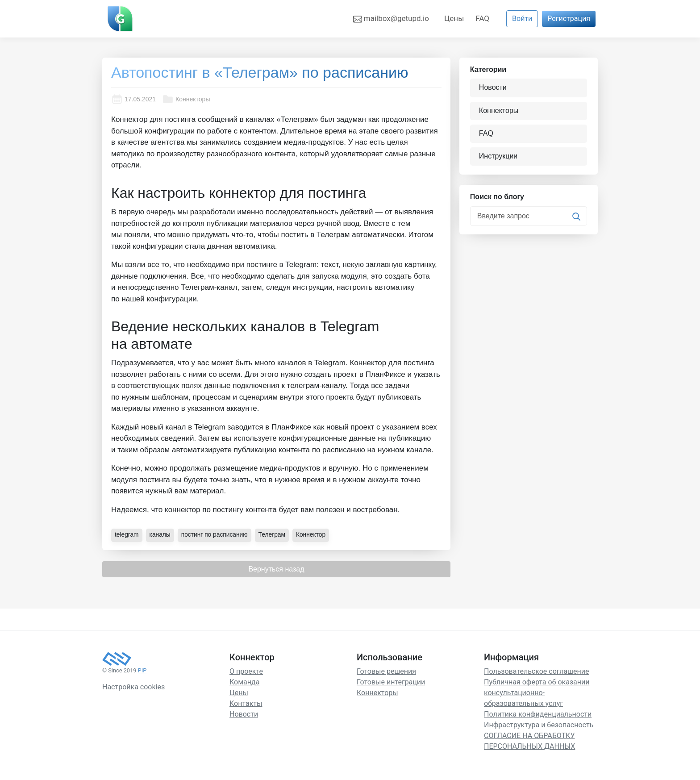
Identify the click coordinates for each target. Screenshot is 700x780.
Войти (522, 19)
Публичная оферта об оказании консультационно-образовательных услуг (537, 692)
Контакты (246, 703)
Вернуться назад (276, 569)
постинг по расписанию (215, 534)
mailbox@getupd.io (391, 19)
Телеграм (274, 534)
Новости (493, 88)
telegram (127, 534)
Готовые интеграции (391, 682)
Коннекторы (186, 99)
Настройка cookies (133, 687)
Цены (454, 18)
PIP (142, 670)
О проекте (246, 671)
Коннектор (313, 534)
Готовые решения (386, 671)
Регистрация (569, 19)
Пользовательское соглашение (537, 671)
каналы (160, 534)
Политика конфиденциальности (538, 714)
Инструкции (499, 156)
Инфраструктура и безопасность (539, 724)
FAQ (482, 18)
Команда (244, 682)
